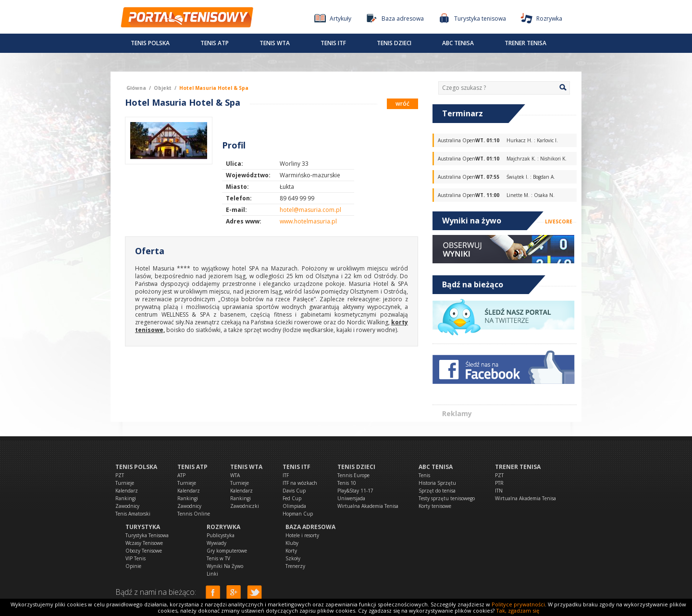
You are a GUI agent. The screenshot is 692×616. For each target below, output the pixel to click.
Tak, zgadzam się (518, 610)
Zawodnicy (127, 506)
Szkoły (293, 558)
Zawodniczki (245, 506)
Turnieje (125, 483)
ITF (286, 475)
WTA (235, 475)
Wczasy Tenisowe (144, 543)
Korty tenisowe (435, 506)
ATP (181, 475)
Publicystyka (221, 535)
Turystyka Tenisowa (147, 535)
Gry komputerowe (227, 551)
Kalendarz (127, 491)
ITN (499, 491)
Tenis (424, 475)
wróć (402, 104)
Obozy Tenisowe (144, 551)
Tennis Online (194, 514)
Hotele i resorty (302, 535)
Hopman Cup (298, 514)
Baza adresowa (310, 527)
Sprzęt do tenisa (437, 491)
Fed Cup (292, 498)
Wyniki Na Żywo (225, 566)
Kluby (292, 543)
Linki (212, 574)
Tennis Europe (353, 475)
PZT (120, 475)
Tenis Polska (150, 43)
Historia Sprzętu (437, 483)
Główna (136, 88)
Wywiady (216, 543)
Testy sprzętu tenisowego (447, 498)
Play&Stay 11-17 (355, 491)
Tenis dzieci (394, 43)
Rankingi (126, 498)
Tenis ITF (333, 43)
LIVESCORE (559, 222)
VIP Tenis (136, 558)
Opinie (133, 566)
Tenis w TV (218, 558)
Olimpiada (294, 506)
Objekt (163, 88)
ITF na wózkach (300, 483)
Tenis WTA (275, 43)
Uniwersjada (351, 498)
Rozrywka (223, 527)
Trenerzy (295, 566)
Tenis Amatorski (133, 514)
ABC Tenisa (458, 43)
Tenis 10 (347, 483)
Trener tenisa (525, 43)
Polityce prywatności (518, 604)
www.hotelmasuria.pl (308, 221)
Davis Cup (294, 491)
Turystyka (143, 527)
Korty (291, 551)
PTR (499, 483)
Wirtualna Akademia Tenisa (368, 506)
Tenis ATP (215, 43)
